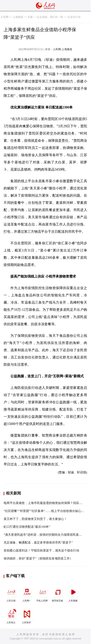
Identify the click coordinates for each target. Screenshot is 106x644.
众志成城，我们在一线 (50, 17)
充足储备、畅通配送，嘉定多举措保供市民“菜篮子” (38, 542)
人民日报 (11, 594)
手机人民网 (42, 594)
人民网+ (27, 594)
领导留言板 (58, 594)
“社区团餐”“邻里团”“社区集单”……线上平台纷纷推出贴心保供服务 (48, 511)
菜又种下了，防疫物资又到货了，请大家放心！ (35, 519)
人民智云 (11, 616)
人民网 (5, 17)
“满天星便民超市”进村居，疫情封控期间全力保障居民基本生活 (46, 535)
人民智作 (27, 616)
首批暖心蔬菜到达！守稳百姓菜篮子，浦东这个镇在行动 (41, 550)
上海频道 (18, 17)
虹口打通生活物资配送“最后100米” (27, 527)
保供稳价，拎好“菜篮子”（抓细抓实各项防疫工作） (38, 558)
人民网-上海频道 (63, 49)
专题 (30, 17)
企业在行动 (74, 17)
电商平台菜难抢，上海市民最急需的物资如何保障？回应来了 (44, 503)
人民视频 (73, 594)
